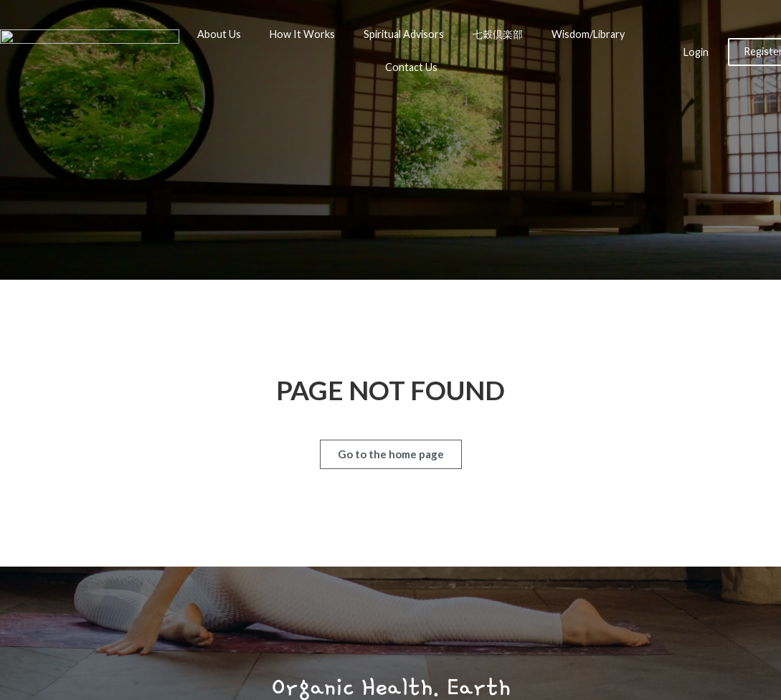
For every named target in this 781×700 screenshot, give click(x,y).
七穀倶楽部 (498, 34)
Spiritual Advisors (404, 34)
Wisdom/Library (588, 34)
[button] (391, 454)
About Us (219, 34)
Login (696, 52)
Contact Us (411, 67)
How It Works (302, 34)
